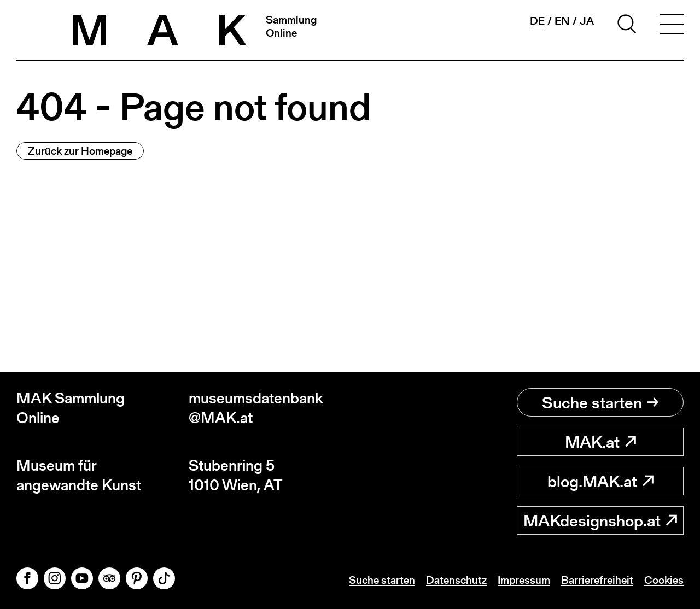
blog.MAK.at (600, 481)
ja (587, 21)
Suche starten (600, 402)
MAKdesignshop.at (600, 520)
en (562, 21)
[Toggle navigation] (672, 26)
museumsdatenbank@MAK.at (256, 408)
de (537, 21)
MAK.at (600, 442)
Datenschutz (456, 580)
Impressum (524, 580)
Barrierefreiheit (597, 580)
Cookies (664, 580)
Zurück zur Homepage (80, 151)
